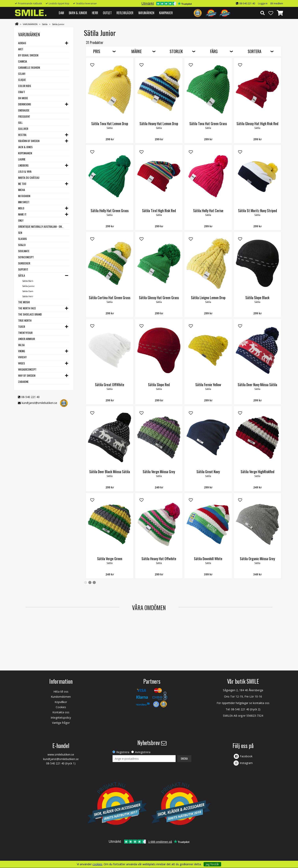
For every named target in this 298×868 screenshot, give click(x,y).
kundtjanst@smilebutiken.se (39, 403)
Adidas (22, 43)
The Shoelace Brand (30, 314)
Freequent (24, 116)
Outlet (107, 13)
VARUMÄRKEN (146, 13)
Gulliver (23, 129)
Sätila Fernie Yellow (208, 385)
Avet (21, 49)
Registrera (123, 752)
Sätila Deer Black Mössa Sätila (110, 472)
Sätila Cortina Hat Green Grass (110, 298)
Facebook (246, 756)
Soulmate (24, 251)
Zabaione (23, 382)
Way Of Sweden (27, 375)
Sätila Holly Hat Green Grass (110, 211)
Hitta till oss (61, 691)
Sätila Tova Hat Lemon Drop (110, 124)
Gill (20, 122)
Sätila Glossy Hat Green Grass (159, 298)
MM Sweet (24, 202)
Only (21, 220)
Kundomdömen (61, 697)
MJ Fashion (24, 196)
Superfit (23, 269)
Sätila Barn (28, 281)
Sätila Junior (58, 24)
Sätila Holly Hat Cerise (208, 211)
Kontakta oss (61, 712)
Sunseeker (24, 263)
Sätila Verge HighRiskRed (257, 472)
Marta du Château (29, 177)
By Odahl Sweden (28, 55)
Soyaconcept (26, 257)
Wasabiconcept (27, 369)
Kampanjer (166, 13)
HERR (95, 13)
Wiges (21, 363)
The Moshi (24, 302)
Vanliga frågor (61, 723)
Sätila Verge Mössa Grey (159, 472)
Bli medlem (277, 3)
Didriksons (25, 104)
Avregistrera (143, 752)
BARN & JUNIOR (78, 13)
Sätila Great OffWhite (110, 385)
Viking (22, 351)
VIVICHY (22, 357)
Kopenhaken (25, 153)
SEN (20, 233)
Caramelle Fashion (29, 67)
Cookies (61, 707)
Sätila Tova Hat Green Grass (208, 124)
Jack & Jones (25, 147)
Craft (22, 92)
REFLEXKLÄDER (125, 13)
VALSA (21, 345)
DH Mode (23, 98)
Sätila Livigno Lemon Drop (208, 298)
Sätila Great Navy (208, 472)
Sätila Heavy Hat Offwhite (159, 559)
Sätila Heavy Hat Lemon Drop (159, 124)
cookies (97, 864)
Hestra (22, 135)
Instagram (246, 763)
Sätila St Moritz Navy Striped (257, 211)
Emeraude (24, 110)
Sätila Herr (28, 296)
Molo (21, 208)
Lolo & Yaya (25, 171)
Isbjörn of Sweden (29, 141)
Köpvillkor (61, 702)
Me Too (22, 184)
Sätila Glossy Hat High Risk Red (257, 124)
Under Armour (27, 339)
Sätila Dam (28, 291)
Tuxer (22, 326)
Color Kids (25, 86)
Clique (22, 80)
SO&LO (22, 245)
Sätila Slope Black (257, 298)
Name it (22, 214)
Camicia (23, 61)
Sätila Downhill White (208, 559)
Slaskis (22, 239)
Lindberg (23, 165)
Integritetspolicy (61, 718)
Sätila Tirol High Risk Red (159, 211)
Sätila (45, 24)
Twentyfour (25, 333)
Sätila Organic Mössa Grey (257, 559)
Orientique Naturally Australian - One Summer (41, 226)
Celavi (22, 74)
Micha (22, 190)
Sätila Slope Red (159, 385)
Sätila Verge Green (110, 559)
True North (25, 320)
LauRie (22, 159)
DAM (61, 13)
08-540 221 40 (247, 3)
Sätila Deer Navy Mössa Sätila (257, 385)
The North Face (27, 308)
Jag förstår (212, 864)
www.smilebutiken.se (61, 754)
